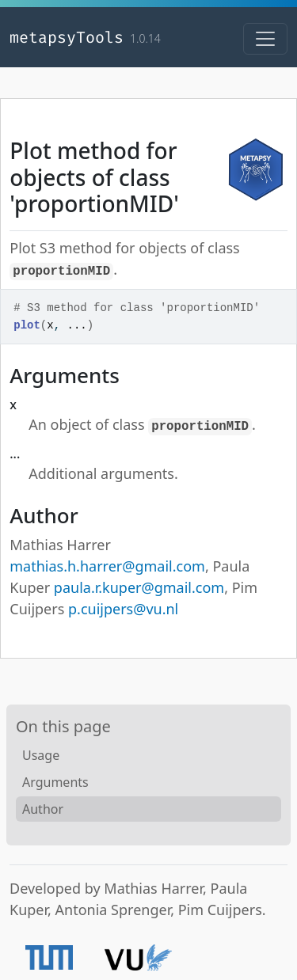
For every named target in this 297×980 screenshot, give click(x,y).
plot (27, 325)
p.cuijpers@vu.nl (123, 609)
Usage (41, 755)
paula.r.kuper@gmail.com (139, 587)
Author (43, 809)
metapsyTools (67, 37)
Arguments (55, 782)
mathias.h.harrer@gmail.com (107, 566)
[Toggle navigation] (265, 39)
